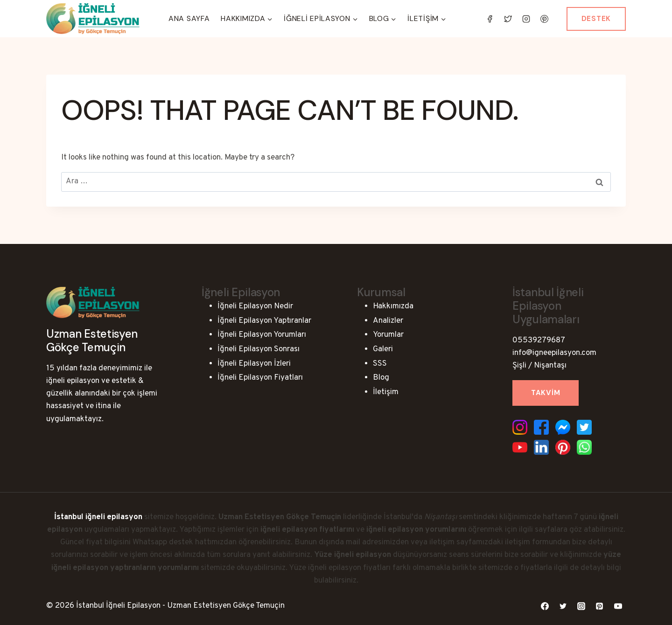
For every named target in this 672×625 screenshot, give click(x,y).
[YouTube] (618, 606)
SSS (380, 364)
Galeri (383, 349)
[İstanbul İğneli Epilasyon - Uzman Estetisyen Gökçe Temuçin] (93, 19)
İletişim (386, 392)
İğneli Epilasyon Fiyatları (260, 378)
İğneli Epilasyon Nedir (255, 306)
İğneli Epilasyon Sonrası (259, 349)
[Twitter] (508, 19)
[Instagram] (526, 19)
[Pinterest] (545, 19)
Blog (381, 378)
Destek (596, 19)
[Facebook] (490, 19)
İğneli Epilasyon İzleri (254, 364)
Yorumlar (388, 335)
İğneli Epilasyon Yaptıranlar (264, 321)
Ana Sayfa (189, 18)
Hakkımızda (393, 306)
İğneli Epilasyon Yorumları (262, 335)
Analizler (388, 321)
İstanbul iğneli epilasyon (98, 517)
